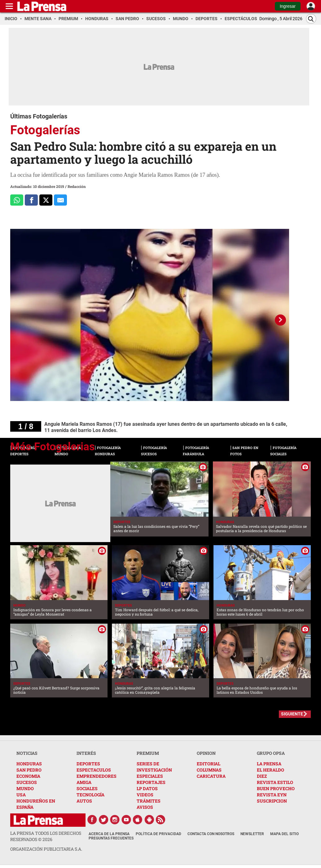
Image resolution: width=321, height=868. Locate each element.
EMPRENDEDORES (97, 776)
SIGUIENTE (292, 714)
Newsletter (252, 834)
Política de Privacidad (158, 834)
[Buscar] (311, 19)
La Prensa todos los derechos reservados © (46, 836)
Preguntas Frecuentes (111, 838)
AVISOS (145, 807)
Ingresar (288, 6)
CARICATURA (211, 776)
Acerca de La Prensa (109, 834)
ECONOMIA (28, 776)
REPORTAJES (151, 782)
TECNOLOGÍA (90, 795)
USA (21, 795)
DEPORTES (88, 764)
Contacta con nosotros (211, 834)
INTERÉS (86, 753)
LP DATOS (147, 788)
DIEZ (262, 776)
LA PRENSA (269, 764)
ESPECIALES (150, 776)
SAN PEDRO (29, 770)
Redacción (77, 186)
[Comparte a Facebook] (31, 200)
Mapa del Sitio (284, 834)
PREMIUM (148, 753)
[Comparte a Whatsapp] (17, 200)
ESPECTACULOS (94, 770)
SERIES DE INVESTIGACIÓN (154, 767)
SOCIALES (87, 788)
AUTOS (84, 801)
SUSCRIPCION (272, 801)
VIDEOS (145, 795)
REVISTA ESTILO (275, 782)
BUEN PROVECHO (276, 788)
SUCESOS (27, 782)
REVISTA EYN (272, 795)
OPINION (206, 753)
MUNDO (25, 788)
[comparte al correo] (60, 200)
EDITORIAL (209, 764)
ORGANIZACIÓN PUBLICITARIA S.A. (46, 849)
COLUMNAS (209, 770)
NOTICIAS (27, 753)
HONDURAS (29, 764)
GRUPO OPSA (271, 753)
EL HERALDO (270, 770)
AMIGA (84, 782)
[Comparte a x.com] (46, 200)
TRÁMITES (149, 801)
